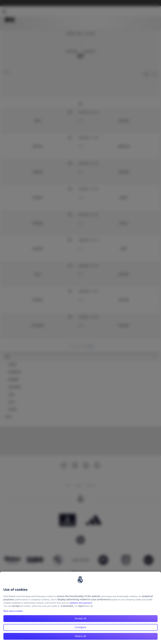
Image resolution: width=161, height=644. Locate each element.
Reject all (81, 636)
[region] (80, 608)
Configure (80, 627)
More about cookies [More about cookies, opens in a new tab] (13, 611)
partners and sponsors (81, 603)
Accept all (80, 618)
